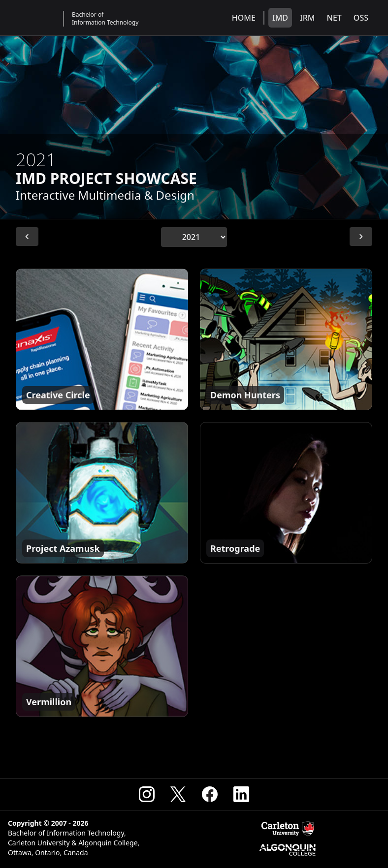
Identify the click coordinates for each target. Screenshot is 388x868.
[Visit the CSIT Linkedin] (241, 794)
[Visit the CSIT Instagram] (147, 794)
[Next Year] (361, 237)
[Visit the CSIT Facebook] (210, 794)
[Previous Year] (27, 237)
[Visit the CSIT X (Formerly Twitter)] (178, 794)
